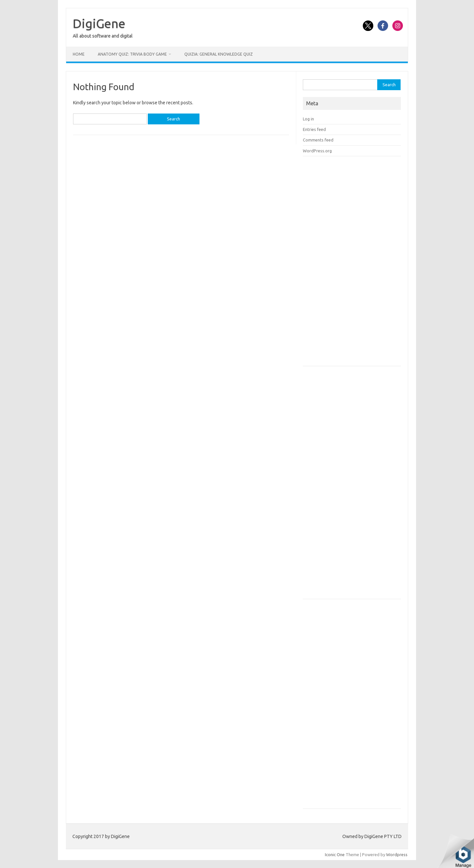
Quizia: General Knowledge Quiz (219, 54)
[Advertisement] (352, 263)
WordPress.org (317, 151)
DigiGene (99, 23)
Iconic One (335, 855)
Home (79, 54)
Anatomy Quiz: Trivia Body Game (132, 54)
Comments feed (318, 140)
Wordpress (397, 855)
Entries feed (314, 129)
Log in (308, 119)
